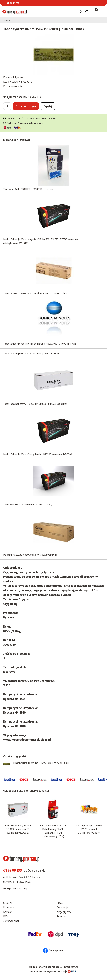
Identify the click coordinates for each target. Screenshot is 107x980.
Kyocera (19, 77)
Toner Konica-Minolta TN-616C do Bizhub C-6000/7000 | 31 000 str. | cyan (39, 344)
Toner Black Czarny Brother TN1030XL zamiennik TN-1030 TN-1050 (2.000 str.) (18, 829)
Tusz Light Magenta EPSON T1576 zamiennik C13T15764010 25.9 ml (89, 829)
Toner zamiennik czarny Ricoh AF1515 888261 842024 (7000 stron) (36, 404)
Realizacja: (67, 971)
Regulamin (9, 907)
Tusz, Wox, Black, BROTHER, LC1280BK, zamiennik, (28, 189)
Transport (62, 916)
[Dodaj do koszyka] (26, 106)
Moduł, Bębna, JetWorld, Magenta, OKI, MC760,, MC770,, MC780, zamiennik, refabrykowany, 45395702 (41, 241)
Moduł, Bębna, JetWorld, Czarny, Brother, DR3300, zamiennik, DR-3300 (38, 454)
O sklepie (8, 903)
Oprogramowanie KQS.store (43, 971)
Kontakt (7, 912)
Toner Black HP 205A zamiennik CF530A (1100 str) (28, 504)
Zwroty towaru (11, 921)
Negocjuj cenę (64, 912)
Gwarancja (62, 907)
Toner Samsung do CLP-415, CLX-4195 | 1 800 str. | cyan (31, 353)
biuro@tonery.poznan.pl (16, 888)
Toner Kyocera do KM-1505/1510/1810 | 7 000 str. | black (41, 763)
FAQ (5, 916)
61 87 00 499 (13, 3)
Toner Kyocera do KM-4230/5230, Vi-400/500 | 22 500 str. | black (35, 293)
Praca (60, 903)
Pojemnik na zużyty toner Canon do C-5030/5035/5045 (30, 555)
